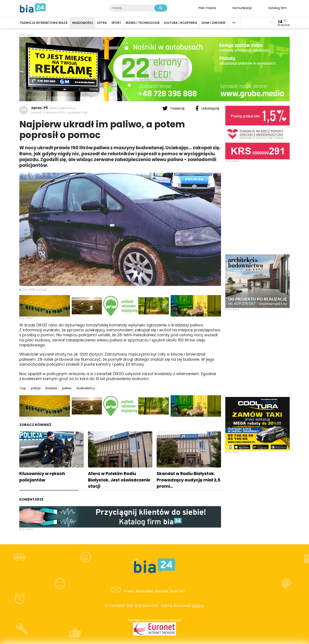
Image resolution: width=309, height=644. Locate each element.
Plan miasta (207, 8)
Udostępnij (207, 108)
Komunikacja (242, 8)
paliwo (67, 388)
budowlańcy (86, 388)
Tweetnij (174, 108)
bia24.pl (198, 606)
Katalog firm (278, 8)
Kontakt (178, 591)
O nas (129, 591)
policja (36, 388)
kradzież (51, 388)
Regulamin (144, 591)
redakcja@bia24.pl (62, 108)
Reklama (162, 591)
